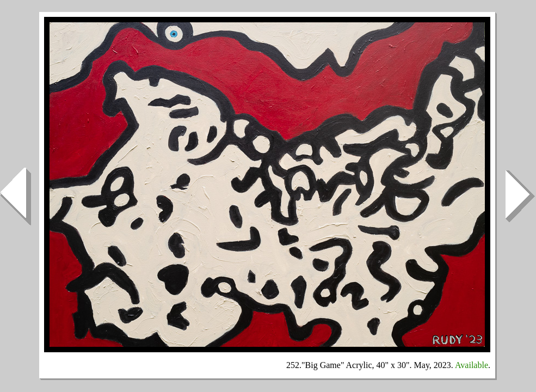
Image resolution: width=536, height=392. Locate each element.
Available (472, 365)
